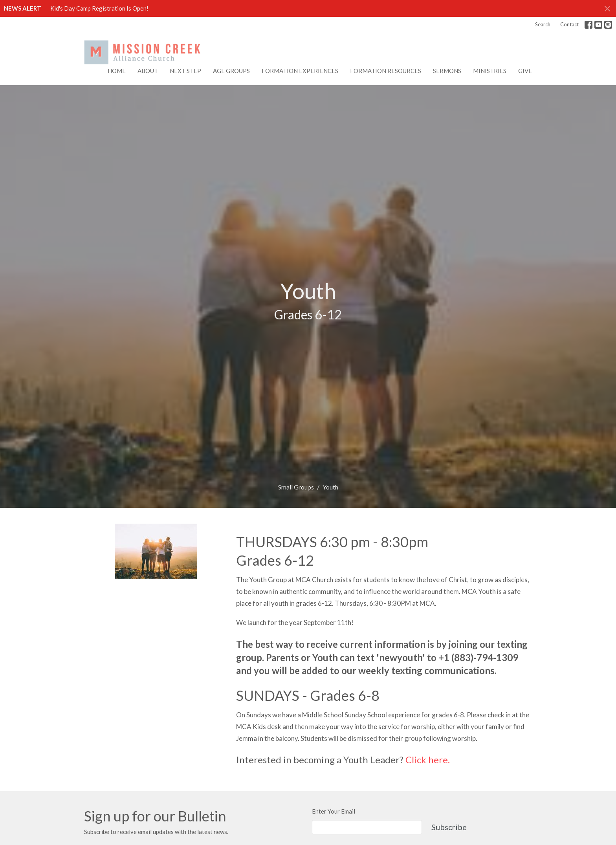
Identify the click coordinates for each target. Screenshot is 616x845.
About (148, 71)
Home (117, 71)
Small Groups (296, 487)
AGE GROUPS (231, 71)
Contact (569, 24)
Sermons (447, 71)
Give (525, 71)
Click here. (428, 760)
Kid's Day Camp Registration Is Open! (99, 8)
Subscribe (449, 827)
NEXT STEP (185, 71)
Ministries (490, 71)
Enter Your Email (334, 811)
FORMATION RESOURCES (386, 71)
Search (543, 24)
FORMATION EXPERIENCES (300, 71)
